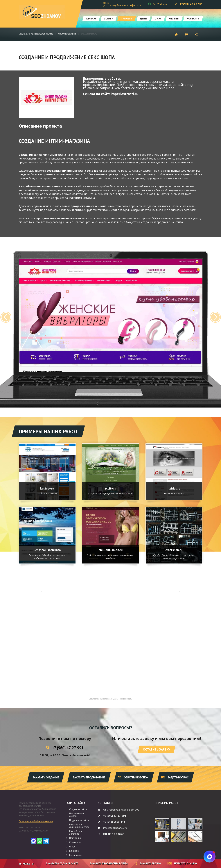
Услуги (109, 19)
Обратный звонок (133, 777)
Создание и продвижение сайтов (36, 34)
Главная (91, 19)
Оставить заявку (157, 749)
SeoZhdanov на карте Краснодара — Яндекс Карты (110, 699)
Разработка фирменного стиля (79, 826)
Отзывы (174, 19)
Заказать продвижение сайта (106, 863)
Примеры (127, 19)
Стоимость (75, 842)
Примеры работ (167, 803)
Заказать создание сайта (59, 863)
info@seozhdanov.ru (115, 828)
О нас (158, 19)
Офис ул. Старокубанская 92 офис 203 (122, 4)
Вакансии (74, 851)
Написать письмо (182, 863)
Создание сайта (78, 809)
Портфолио (75, 838)
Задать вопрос (175, 777)
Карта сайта (76, 803)
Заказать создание (46, 777)
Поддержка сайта (79, 820)
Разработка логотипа (76, 832)
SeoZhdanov (160, 4)
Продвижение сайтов (77, 815)
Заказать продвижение (89, 777)
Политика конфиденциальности (36, 821)
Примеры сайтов (67, 34)
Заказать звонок (148, 863)
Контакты (193, 19)
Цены (144, 19)
